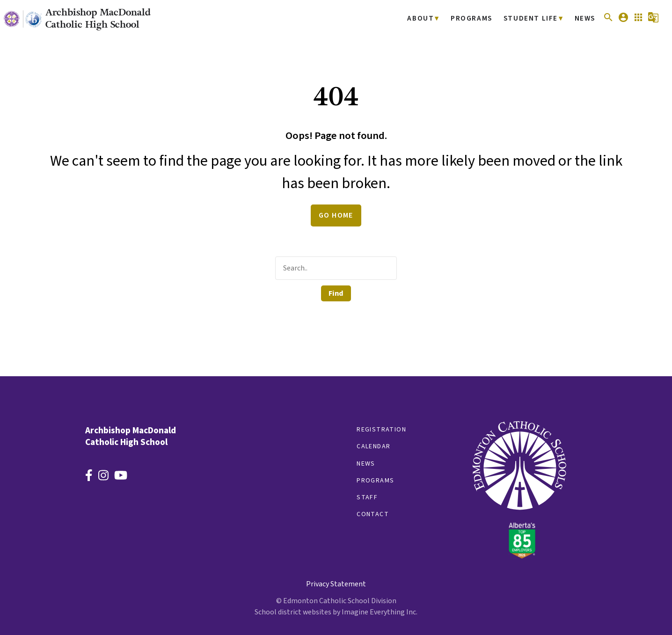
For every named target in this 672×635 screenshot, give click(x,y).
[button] (608, 21)
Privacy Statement (336, 584)
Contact (373, 514)
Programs (477, 19)
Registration (381, 430)
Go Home (336, 215)
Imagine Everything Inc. (380, 612)
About (428, 19)
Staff (367, 497)
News (585, 19)
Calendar (373, 446)
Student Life (533, 19)
